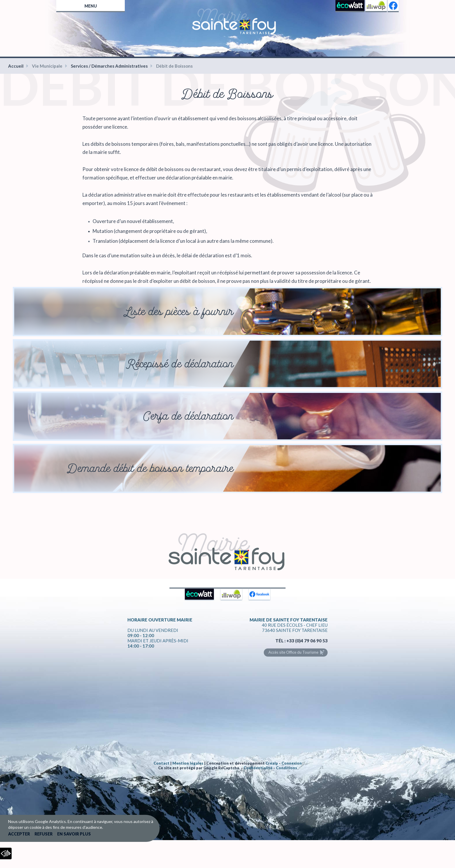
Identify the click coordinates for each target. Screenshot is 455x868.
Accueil (16, 66)
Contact (161, 763)
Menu (91, 6)
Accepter (19, 834)
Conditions (287, 768)
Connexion (292, 763)
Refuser (44, 834)
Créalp (272, 763)
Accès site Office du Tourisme (293, 652)
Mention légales (188, 763)
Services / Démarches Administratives (109, 66)
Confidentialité (258, 768)
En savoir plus (74, 834)
